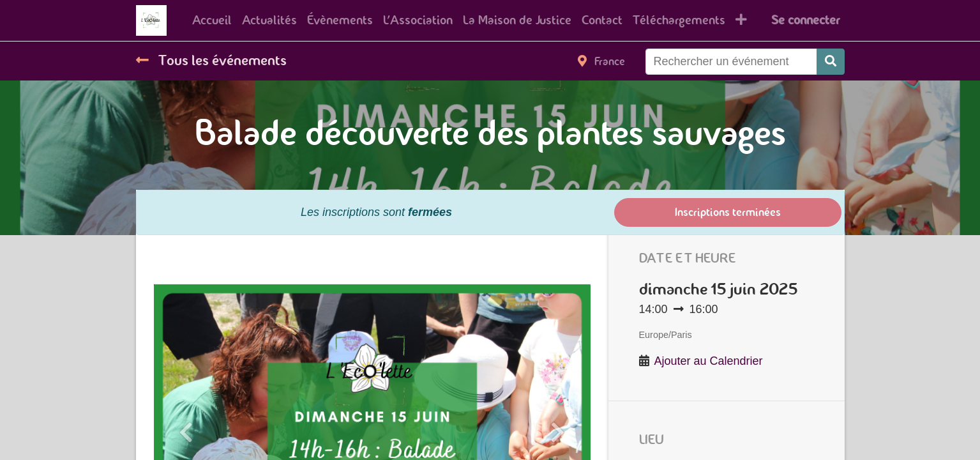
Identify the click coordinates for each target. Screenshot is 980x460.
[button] (741, 20)
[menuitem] (212, 20)
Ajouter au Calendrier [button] (709, 361)
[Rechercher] (831, 62)
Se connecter (805, 20)
